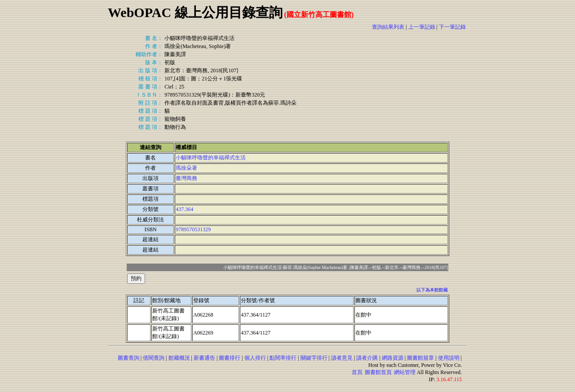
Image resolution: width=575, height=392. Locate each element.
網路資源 (393, 358)
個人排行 (255, 358)
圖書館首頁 (378, 372)
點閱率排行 (283, 358)
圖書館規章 (420, 358)
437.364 (184, 209)
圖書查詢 (128, 358)
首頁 (357, 372)
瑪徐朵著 (186, 168)
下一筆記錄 (452, 27)
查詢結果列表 (388, 27)
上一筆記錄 (422, 27)
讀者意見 (342, 358)
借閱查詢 (154, 358)
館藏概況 (179, 358)
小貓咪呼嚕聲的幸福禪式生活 (211, 158)
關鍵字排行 (314, 358)
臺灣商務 (186, 178)
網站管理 (405, 372)
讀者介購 (367, 358)
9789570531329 (193, 229)
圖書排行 (230, 358)
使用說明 (449, 358)
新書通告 (204, 358)
